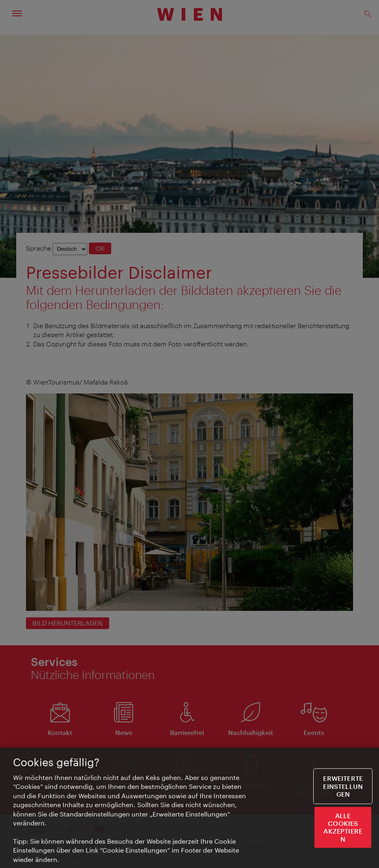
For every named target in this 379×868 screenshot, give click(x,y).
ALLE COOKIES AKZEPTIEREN (343, 828)
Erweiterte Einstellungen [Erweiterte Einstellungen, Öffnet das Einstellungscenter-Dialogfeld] (343, 786)
